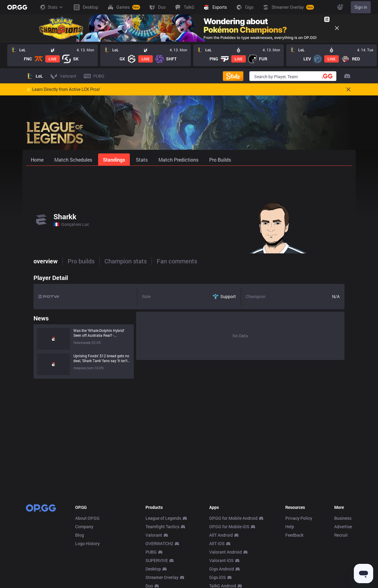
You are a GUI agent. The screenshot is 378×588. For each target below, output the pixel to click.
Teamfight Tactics (162, 527)
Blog (80, 535)
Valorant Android (226, 552)
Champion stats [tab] (118, 261)
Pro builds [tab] (74, 261)
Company (84, 527)
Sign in (361, 7)
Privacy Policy (299, 518)
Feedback (294, 535)
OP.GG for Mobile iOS (229, 527)
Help (290, 527)
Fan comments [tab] (169, 261)
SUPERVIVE (157, 560)
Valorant (154, 535)
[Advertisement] (189, 182)
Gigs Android (222, 569)
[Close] (337, 28)
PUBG (151, 552)
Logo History (87, 543)
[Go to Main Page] (17, 7)
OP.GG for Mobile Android (233, 518)
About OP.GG (87, 518)
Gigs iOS (218, 577)
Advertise (343, 527)
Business (343, 518)
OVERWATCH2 (159, 543)
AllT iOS (217, 543)
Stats (51, 7)
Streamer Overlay (162, 577)
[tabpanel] (189, 325)
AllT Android (221, 535)
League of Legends (163, 518)
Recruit (341, 535)
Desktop (153, 569)
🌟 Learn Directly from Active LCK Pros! (63, 89)
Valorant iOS (221, 560)
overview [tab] (38, 261)
